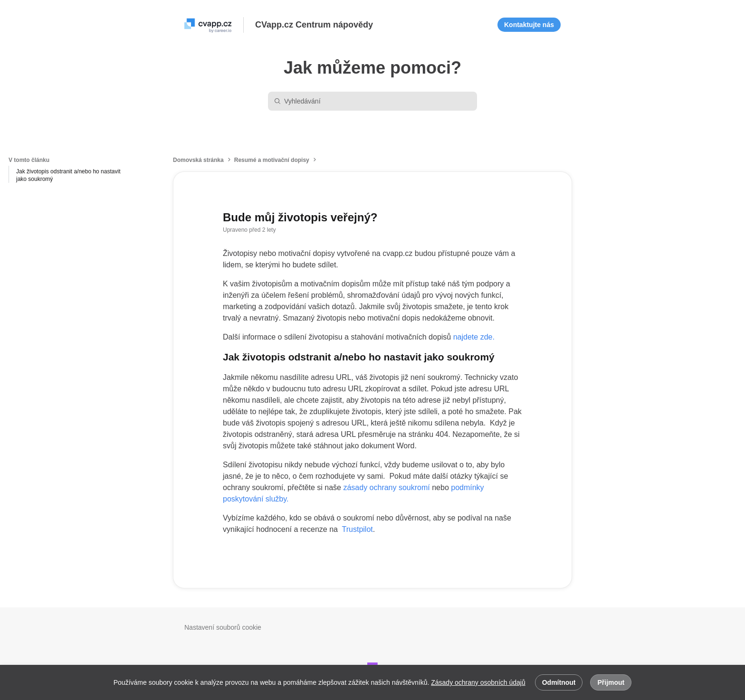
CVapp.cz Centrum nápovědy (314, 25)
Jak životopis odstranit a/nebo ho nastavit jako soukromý (68, 175)
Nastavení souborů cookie (223, 627)
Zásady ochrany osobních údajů (478, 682)
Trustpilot (358, 529)
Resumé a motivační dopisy (272, 160)
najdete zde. (474, 337)
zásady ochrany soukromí (386, 487)
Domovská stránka (198, 160)
